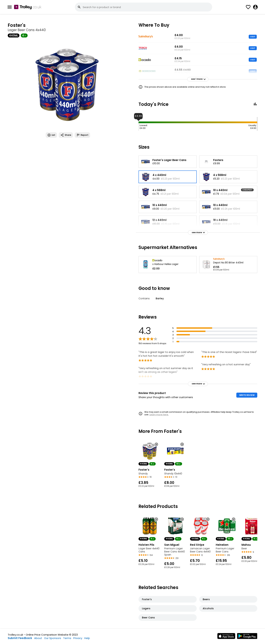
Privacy (78, 638)
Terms (67, 638)
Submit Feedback (20, 638)
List (51, 135)
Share (66, 135)
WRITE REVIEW (247, 395)
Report (82, 135)
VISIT (253, 37)
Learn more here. (159, 415)
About (38, 638)
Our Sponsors (53, 638)
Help (87, 638)
